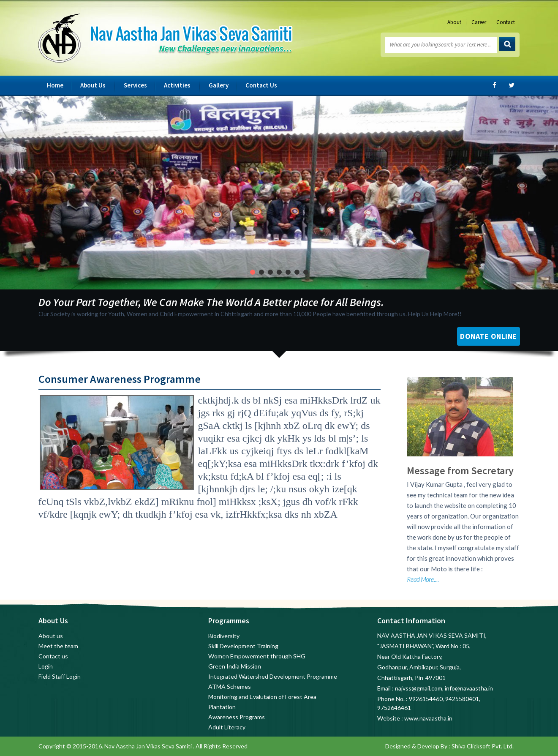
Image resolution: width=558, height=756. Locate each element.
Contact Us (261, 85)
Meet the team (58, 646)
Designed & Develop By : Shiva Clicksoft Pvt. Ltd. (449, 746)
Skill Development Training (243, 646)
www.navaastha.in (428, 718)
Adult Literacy (227, 727)
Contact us (53, 656)
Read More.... (423, 579)
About (454, 22)
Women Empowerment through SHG (257, 656)
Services (135, 85)
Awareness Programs (237, 717)
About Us (93, 85)
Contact (506, 22)
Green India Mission (235, 666)
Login (46, 666)
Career (479, 22)
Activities (177, 85)
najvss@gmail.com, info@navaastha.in (444, 688)
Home (55, 85)
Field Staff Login (60, 676)
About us (51, 636)
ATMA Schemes (230, 686)
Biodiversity (224, 636)
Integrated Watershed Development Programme (273, 676)
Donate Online (489, 336)
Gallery (219, 85)
